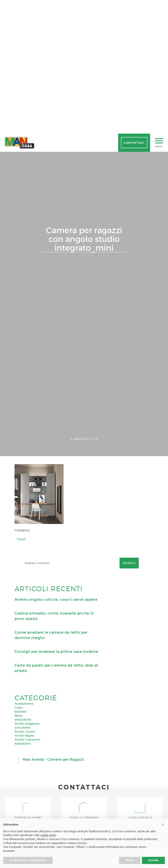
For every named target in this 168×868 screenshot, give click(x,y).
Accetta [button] (153, 860)
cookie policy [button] (48, 835)
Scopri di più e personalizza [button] (28, 860)
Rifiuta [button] (130, 860)
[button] (163, 825)
